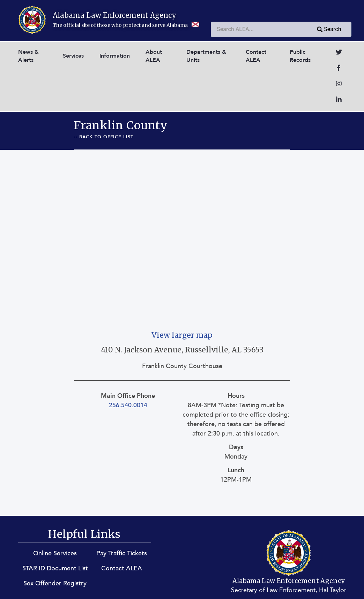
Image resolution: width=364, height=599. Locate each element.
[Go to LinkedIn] (339, 100)
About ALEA (154, 56)
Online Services (55, 553)
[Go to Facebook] (339, 69)
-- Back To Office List (104, 137)
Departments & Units (206, 56)
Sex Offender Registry (55, 583)
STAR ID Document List (55, 568)
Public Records (300, 56)
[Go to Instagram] (339, 84)
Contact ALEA (256, 56)
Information (115, 56)
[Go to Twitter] (339, 53)
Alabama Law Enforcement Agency (114, 15)
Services (73, 56)
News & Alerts (28, 56)
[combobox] (281, 29)
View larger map (182, 335)
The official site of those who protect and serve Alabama (126, 25)
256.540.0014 (128, 405)
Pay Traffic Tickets (122, 553)
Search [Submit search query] (328, 30)
